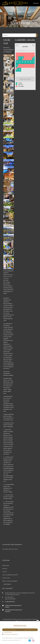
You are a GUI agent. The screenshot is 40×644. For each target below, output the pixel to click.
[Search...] (19, 35)
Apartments (6, 566)
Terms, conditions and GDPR (10, 575)
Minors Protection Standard (10, 581)
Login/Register (7, 584)
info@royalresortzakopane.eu (11, 634)
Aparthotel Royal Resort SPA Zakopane (8, 276)
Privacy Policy (6, 578)
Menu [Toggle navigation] (36, 3)
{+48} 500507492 (7, 632)
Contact (5, 572)
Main (20, 18)
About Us (5, 569)
